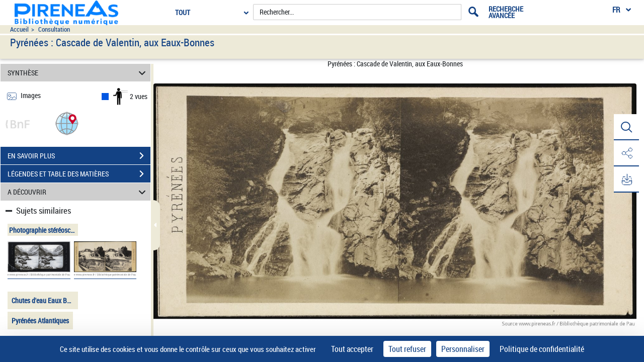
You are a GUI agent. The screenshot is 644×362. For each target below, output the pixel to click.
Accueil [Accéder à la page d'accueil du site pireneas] (19, 29)
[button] (67, 123)
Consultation (54, 29)
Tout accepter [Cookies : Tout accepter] (352, 349)
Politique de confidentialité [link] (542, 349)
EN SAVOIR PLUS (79, 156)
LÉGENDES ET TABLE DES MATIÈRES (79, 174)
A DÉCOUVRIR (78, 192)
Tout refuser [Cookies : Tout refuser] (407, 349)
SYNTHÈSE (78, 73)
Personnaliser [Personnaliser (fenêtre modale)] (463, 349)
